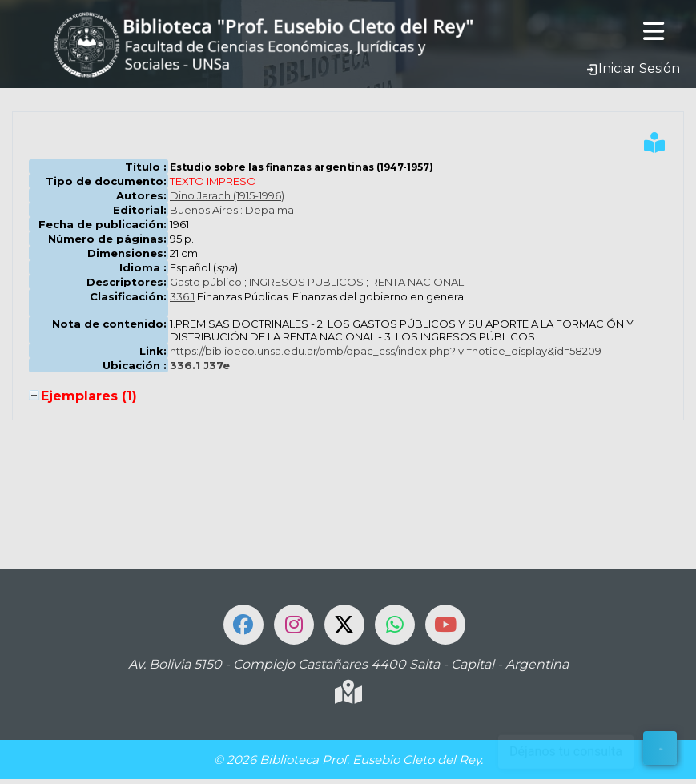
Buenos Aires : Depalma (232, 210)
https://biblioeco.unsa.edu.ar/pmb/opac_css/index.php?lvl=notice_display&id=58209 (386, 351)
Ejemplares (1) (89, 396)
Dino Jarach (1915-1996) (227, 195)
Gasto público (206, 282)
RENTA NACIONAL (417, 282)
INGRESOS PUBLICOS (306, 282)
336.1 (182, 296)
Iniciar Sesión (633, 68)
